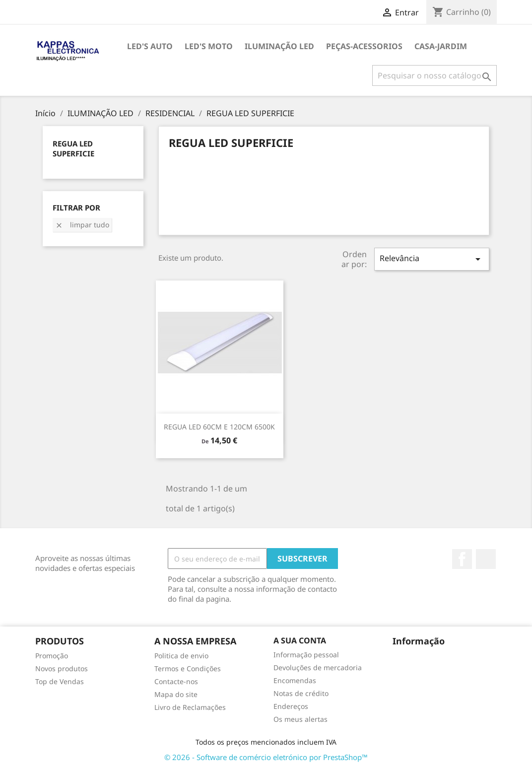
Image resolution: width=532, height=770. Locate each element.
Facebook (462, 559)
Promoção (52, 656)
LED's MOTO (209, 46)
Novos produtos (62, 668)
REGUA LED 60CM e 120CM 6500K (219, 427)
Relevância (432, 259)
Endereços (291, 706)
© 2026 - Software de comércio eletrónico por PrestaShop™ (266, 757)
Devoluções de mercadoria (318, 667)
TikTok (486, 559)
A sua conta (300, 640)
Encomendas (295, 680)
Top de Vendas (60, 681)
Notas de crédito (301, 693)
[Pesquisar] (434, 75)
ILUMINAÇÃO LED (279, 46)
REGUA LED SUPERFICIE (73, 148)
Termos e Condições (188, 668)
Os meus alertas (300, 719)
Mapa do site (176, 694)
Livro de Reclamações (190, 707)
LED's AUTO (150, 46)
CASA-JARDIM (441, 46)
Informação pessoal (306, 655)
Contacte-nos (176, 681)
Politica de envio (181, 656)
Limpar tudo (82, 225)
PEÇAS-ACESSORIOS (364, 46)
